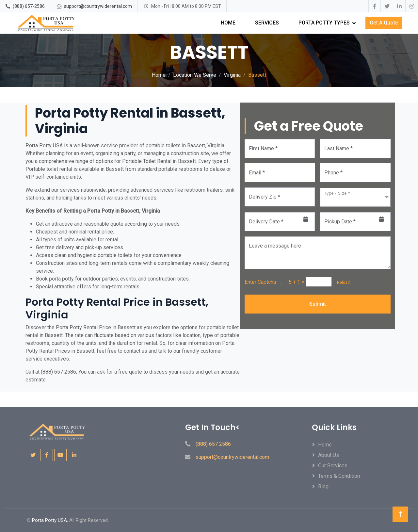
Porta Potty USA (49, 520)
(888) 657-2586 (29, 6)
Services (267, 23)
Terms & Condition (339, 476)
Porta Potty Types (324, 23)
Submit (318, 304)
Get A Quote (384, 23)
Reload (341, 282)
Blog (323, 486)
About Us (329, 455)
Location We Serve (195, 75)
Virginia (232, 75)
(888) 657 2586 (213, 444)
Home (228, 23)
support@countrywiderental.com (98, 6)
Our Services (333, 466)
